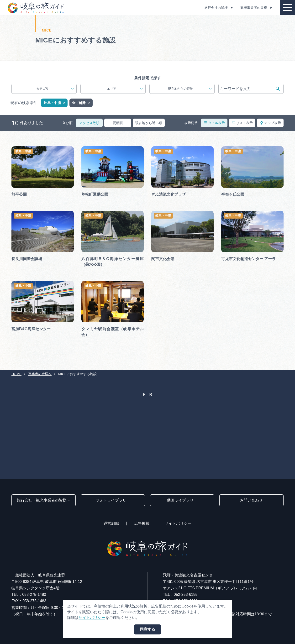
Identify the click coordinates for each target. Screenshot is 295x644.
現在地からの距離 (190, 89)
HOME (16, 374)
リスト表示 (242, 123)
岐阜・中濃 (55, 103)
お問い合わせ (251, 500)
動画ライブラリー (182, 500)
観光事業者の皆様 (254, 8)
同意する (147, 629)
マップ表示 (270, 123)
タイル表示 (214, 123)
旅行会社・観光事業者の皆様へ (44, 500)
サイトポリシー (178, 523)
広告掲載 (142, 523)
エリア (125, 89)
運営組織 (111, 523)
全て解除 (81, 103)
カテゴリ (55, 89)
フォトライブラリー (113, 500)
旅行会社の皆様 (216, 8)
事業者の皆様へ (40, 374)
